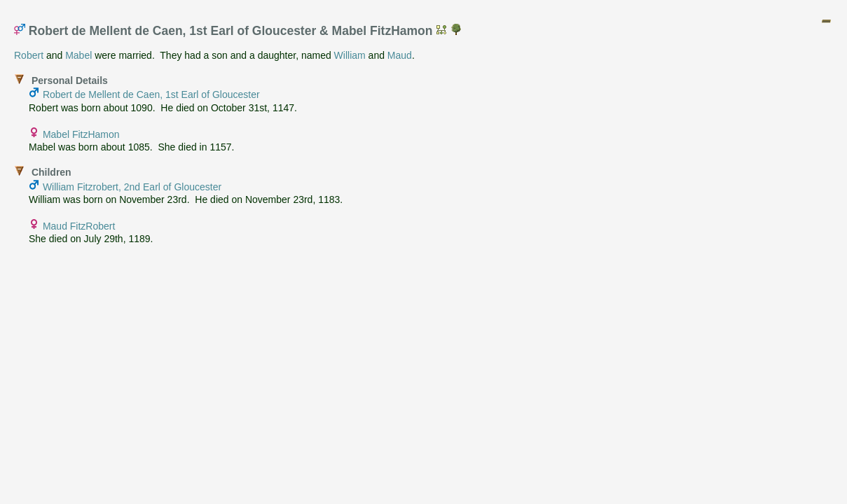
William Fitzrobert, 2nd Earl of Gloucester (132, 187)
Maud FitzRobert (79, 226)
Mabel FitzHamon (81, 134)
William (350, 55)
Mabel (78, 55)
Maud (400, 55)
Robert (29, 55)
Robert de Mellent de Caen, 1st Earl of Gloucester (151, 94)
